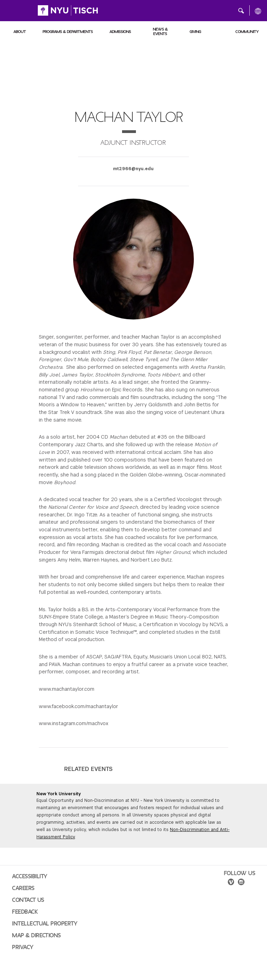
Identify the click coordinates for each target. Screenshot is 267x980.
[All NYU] (258, 11)
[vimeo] (231, 883)
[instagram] (242, 883)
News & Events (160, 31)
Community (247, 32)
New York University (59, 794)
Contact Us (28, 900)
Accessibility (30, 877)
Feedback (25, 912)
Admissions (120, 32)
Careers (23, 888)
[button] (241, 10)
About (20, 32)
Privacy (23, 947)
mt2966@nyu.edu (133, 169)
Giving (195, 32)
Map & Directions (37, 936)
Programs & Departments (68, 32)
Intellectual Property (45, 924)
